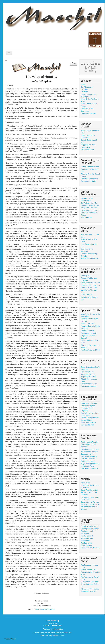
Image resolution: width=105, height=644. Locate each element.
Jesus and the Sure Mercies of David (88, 424)
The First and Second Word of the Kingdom (89, 385)
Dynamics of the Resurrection (87, 199)
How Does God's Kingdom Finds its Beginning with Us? (88, 374)
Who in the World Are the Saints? (90, 346)
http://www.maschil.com (46, 609)
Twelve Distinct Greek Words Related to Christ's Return (91, 572)
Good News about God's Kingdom (90, 368)
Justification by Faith (89, 94)
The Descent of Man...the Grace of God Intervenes (90, 284)
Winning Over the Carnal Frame (90, 175)
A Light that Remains (89, 208)
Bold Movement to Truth (90, 258)
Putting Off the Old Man (90, 167)
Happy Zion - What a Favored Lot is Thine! (89, 458)
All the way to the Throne (90, 210)
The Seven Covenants (89, 468)
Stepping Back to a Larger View (88, 146)
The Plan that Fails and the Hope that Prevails (90, 450)
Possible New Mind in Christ (89, 241)
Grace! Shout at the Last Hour (90, 132)
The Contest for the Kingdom (88, 446)
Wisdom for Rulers (88, 461)
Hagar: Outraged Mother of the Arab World (90, 465)
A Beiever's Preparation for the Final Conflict (90, 590)
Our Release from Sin (89, 203)
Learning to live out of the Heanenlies (90, 315)
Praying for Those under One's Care (90, 498)
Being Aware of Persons (90, 502)
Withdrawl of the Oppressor (87, 110)
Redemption (85, 97)
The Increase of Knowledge (87, 532)
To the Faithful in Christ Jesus (90, 342)
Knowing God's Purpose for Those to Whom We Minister (90, 507)
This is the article (87, 150)
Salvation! (85, 92)
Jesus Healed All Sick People (89, 105)
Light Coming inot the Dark (89, 245)
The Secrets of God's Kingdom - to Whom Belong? (89, 336)
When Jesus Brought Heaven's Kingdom (89, 405)
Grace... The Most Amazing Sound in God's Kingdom (90, 326)
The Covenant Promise (90, 442)
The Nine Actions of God (90, 350)
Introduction (85, 483)
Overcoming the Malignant (87, 250)
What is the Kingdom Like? (89, 380)
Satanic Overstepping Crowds (89, 255)
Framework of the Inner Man (90, 170)
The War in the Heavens (90, 548)
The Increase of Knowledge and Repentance (87, 538)
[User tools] (74, 64)
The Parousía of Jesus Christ (89, 566)
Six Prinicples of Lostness (87, 88)
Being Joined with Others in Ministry (90, 486)
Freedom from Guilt (88, 113)
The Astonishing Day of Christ (90, 578)
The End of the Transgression (86, 544)
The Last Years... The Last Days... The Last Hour (89, 290)
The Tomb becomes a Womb (89, 214)
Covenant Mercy (87, 454)
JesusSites (58, 629)
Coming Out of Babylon (90, 529)
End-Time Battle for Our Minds (90, 236)
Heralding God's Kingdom (87, 409)
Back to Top (96, 639)
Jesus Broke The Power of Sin (90, 100)
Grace (83, 85)
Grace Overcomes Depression (88, 136)
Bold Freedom (86, 217)
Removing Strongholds (90, 179)
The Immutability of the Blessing (90, 320)
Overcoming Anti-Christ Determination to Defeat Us (90, 584)
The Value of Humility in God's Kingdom (90, 414)
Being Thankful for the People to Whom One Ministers (89, 492)
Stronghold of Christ (88, 181)
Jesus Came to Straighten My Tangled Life (89, 297)
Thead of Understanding (90, 205)
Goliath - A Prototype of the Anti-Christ (90, 419)
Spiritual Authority (87, 331)
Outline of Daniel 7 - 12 (90, 526)
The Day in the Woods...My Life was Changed (89, 278)
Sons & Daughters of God (89, 141)
